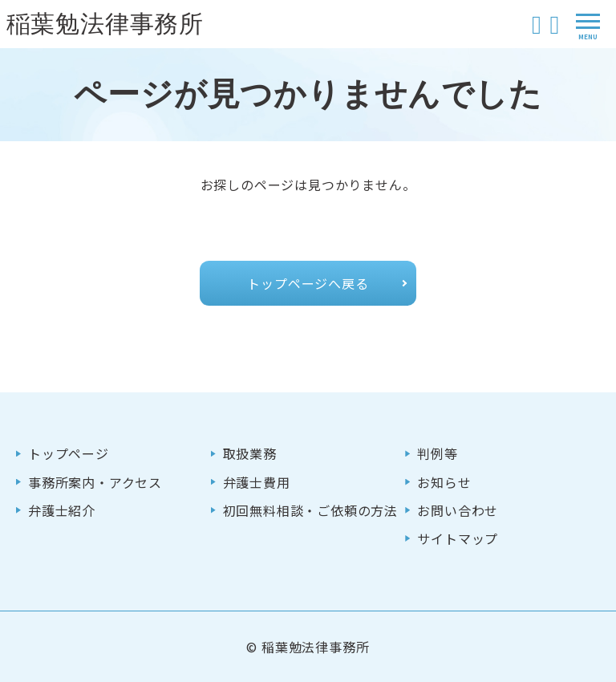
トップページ (69, 453)
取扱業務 (250, 453)
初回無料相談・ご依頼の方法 (310, 510)
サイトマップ (458, 538)
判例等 (437, 453)
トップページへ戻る (308, 283)
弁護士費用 (257, 482)
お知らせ (444, 482)
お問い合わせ (458, 510)
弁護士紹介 (62, 510)
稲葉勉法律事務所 (105, 24)
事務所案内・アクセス (95, 482)
